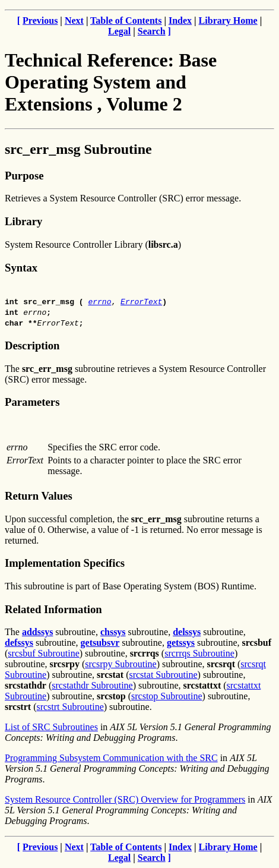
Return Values (39, 496)
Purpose (24, 176)
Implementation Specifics (65, 563)
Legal (119, 31)
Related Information (53, 609)
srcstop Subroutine (167, 696)
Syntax (21, 268)
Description (32, 345)
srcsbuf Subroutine (43, 653)
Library (23, 221)
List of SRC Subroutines (51, 727)
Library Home (228, 20)
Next (74, 20)
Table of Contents (126, 20)
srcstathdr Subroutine (92, 685)
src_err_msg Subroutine (78, 149)
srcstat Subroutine (163, 675)
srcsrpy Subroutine (121, 664)
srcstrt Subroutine (70, 707)
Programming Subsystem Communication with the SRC (111, 758)
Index (180, 20)
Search (152, 31)
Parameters (32, 402)
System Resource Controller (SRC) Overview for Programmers (125, 799)
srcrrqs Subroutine (199, 653)
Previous (40, 20)
